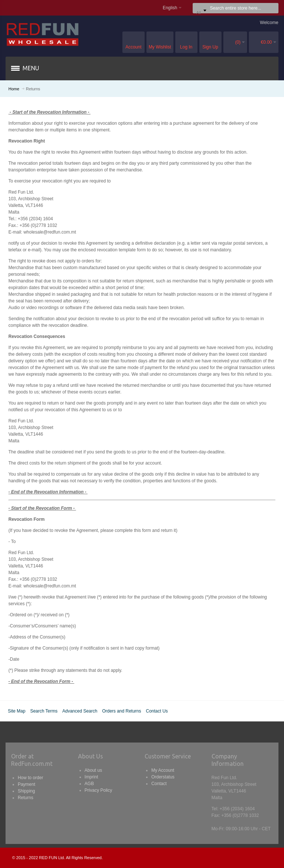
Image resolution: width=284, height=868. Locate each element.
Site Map (16, 711)
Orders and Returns (121, 711)
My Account (163, 770)
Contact (159, 784)
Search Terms (44, 711)
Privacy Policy (99, 790)
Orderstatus (163, 777)
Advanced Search (80, 711)
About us (93, 770)
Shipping (26, 791)
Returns (26, 798)
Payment (26, 784)
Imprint (92, 777)
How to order (31, 778)
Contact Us (157, 711)
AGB (89, 784)
